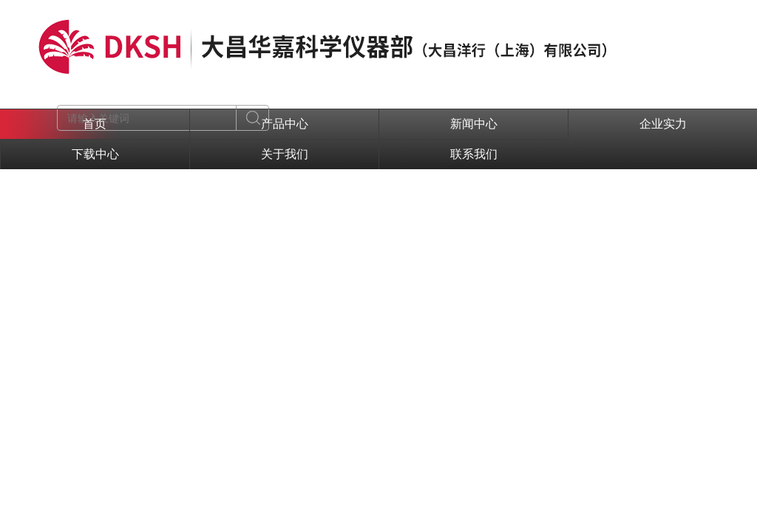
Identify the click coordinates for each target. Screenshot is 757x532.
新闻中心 (474, 124)
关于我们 (285, 154)
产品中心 (285, 124)
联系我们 (474, 154)
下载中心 (95, 154)
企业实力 (663, 124)
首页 (95, 124)
